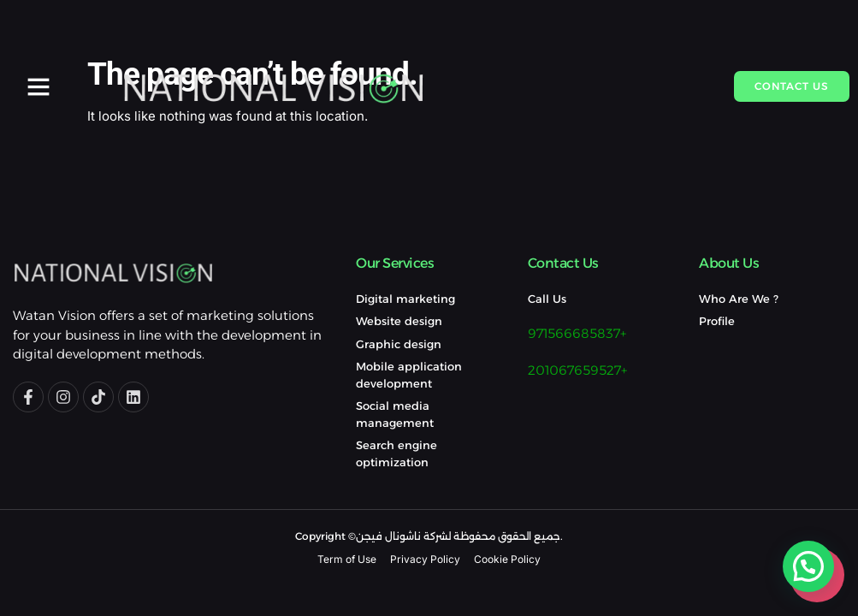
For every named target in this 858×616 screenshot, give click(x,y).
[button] (38, 86)
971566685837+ (577, 333)
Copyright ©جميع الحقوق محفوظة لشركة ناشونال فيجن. (429, 536)
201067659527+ (577, 370)
